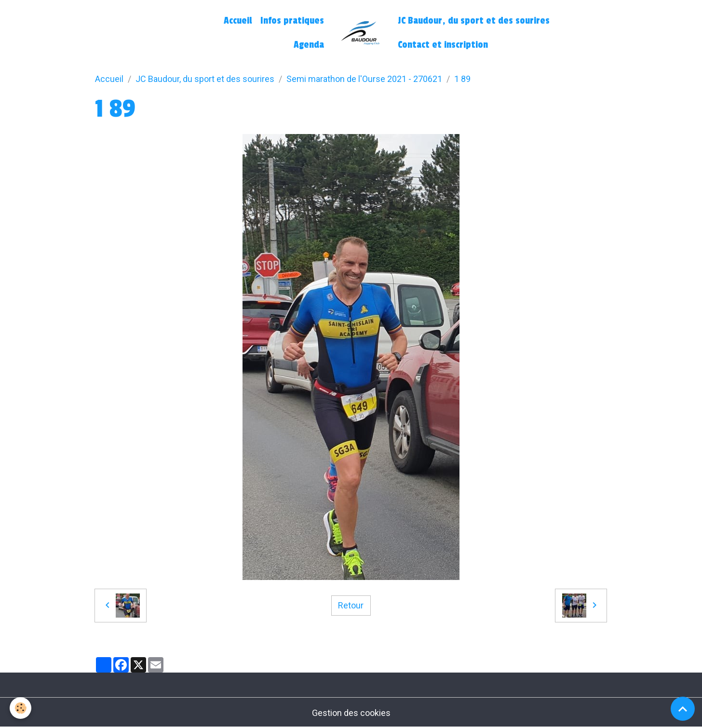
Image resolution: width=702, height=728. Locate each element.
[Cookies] (20, 708)
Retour (351, 605)
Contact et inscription (443, 45)
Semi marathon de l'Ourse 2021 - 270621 (364, 79)
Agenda (309, 45)
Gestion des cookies (351, 713)
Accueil (238, 21)
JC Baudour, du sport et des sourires (474, 21)
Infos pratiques (292, 21)
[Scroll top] (683, 709)
